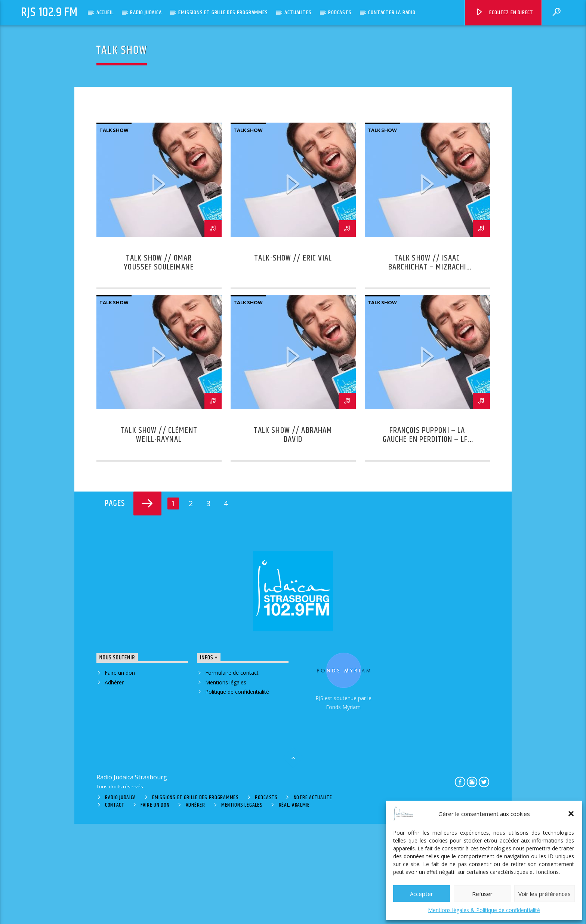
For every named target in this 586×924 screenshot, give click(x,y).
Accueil (105, 13)
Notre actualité (313, 898)
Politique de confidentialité (237, 792)
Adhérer (114, 782)
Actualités (298, 13)
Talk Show (114, 230)
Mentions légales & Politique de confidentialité (484, 910)
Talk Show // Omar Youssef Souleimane (159, 363)
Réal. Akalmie (294, 905)
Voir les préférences (545, 894)
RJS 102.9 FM (49, 13)
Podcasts (340, 13)
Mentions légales (226, 782)
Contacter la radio (392, 13)
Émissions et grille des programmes (223, 13)
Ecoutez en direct (504, 14)
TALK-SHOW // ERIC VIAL (293, 358)
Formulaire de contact (232, 773)
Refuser (482, 894)
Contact (115, 905)
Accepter (422, 894)
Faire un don (120, 773)
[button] (571, 814)
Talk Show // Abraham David (293, 535)
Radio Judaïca (146, 13)
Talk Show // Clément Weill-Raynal (159, 535)
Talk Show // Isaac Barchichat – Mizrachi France (427, 367)
